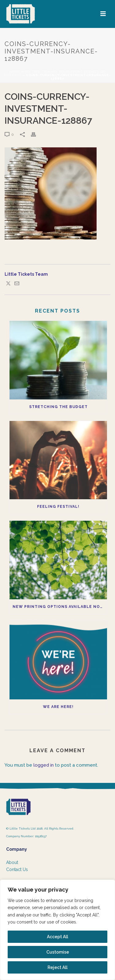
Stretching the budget (58, 407)
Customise (58, 952)
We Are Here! (58, 707)
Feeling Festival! (58, 507)
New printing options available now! (59, 607)
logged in (44, 765)
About (12, 862)
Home (15, 72)
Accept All (57, 937)
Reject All (57, 967)
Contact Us (17, 869)
